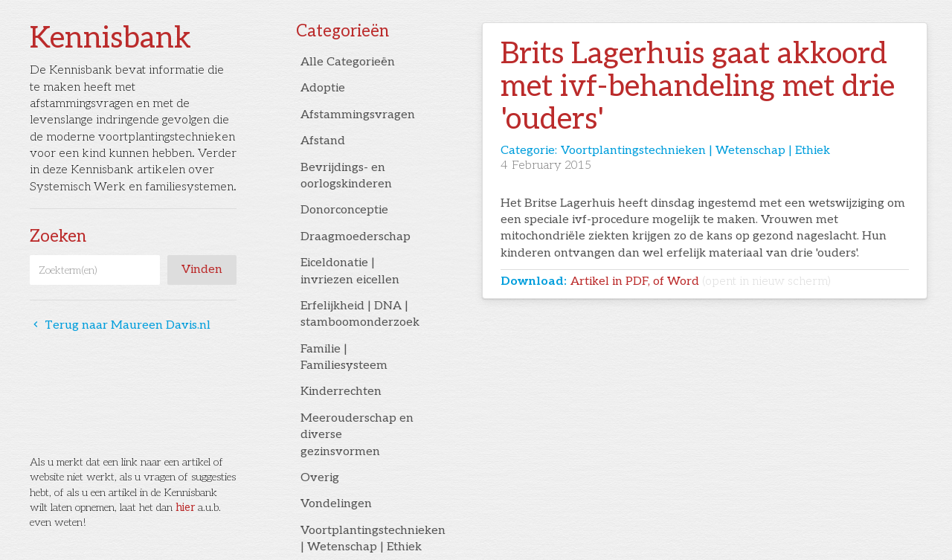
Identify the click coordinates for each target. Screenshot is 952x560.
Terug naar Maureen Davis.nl (120, 325)
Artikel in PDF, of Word (701, 281)
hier (185, 508)
